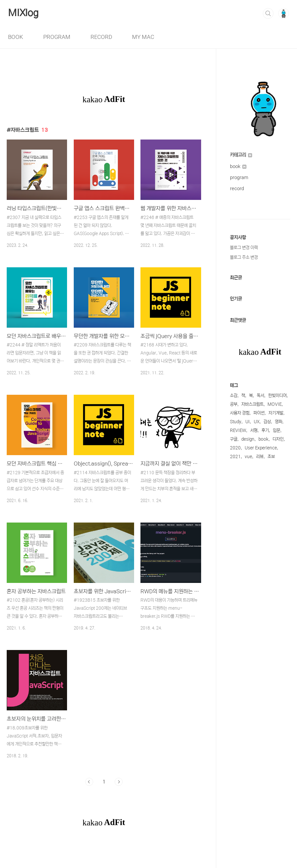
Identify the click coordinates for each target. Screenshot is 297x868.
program (239, 177)
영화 (279, 422)
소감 (234, 396)
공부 (234, 404)
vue (248, 457)
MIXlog (23, 13)
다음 (119, 782)
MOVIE (275, 404)
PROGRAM (57, 37)
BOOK (16, 37)
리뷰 (260, 457)
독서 (260, 396)
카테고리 (241, 155)
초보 (271, 457)
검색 (268, 13)
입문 (277, 430)
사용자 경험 (240, 413)
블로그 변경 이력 (244, 248)
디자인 (278, 439)
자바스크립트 (252, 404)
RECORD (101, 37)
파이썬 (259, 413)
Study (236, 422)
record (237, 188)
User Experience (261, 448)
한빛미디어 (277, 396)
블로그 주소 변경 (244, 257)
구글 (234, 439)
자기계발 (276, 413)
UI (248, 422)
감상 (267, 422)
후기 (265, 430)
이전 (89, 782)
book (238, 166)
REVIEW (238, 430)
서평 (254, 430)
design (248, 439)
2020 (235, 448)
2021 (235, 457)
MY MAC (143, 37)
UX (257, 422)
